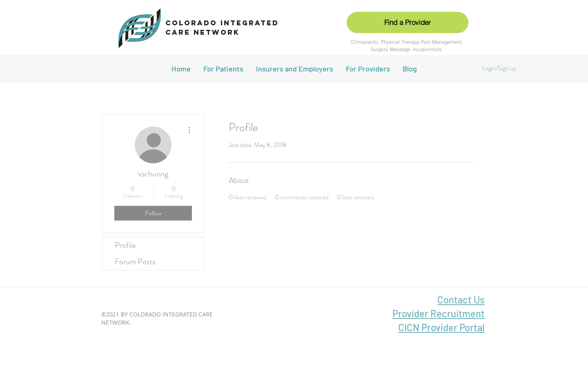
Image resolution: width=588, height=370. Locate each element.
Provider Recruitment (439, 313)
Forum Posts (135, 262)
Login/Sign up (499, 68)
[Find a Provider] (408, 22)
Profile (125, 245)
